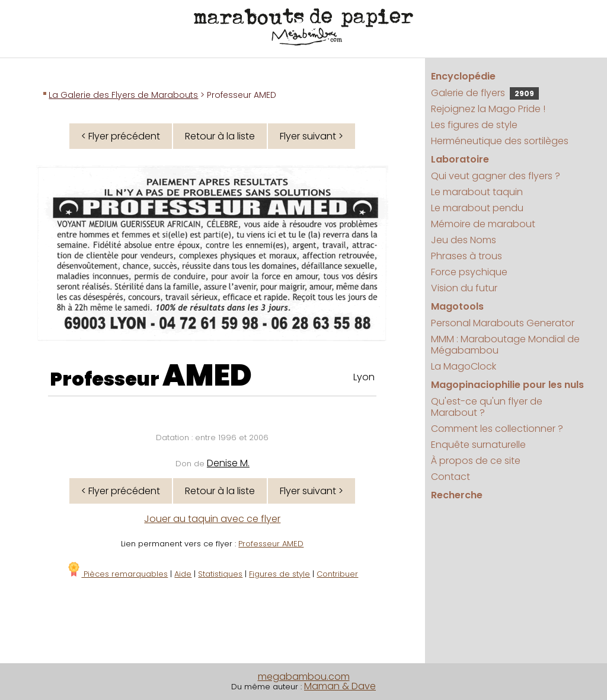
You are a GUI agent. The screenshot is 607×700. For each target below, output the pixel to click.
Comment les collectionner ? (497, 429)
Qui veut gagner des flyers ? (496, 176)
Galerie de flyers (485, 93)
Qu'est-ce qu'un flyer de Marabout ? (487, 407)
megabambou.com (304, 677)
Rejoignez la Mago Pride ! (488, 109)
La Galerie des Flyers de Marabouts (123, 95)
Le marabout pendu (477, 208)
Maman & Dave (340, 686)
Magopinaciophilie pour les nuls (507, 385)
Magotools (457, 306)
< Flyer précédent (121, 136)
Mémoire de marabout (483, 224)
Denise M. (228, 463)
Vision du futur (464, 288)
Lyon (364, 377)
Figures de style (279, 574)
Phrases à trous (467, 256)
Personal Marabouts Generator (503, 323)
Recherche (457, 495)
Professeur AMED (271, 544)
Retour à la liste (220, 136)
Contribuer (337, 574)
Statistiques (220, 574)
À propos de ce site (476, 461)
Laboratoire (460, 159)
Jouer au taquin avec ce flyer (212, 519)
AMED (207, 376)
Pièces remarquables (117, 574)
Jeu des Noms (464, 240)
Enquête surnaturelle (478, 445)
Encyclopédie (463, 76)
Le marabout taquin (477, 192)
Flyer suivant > (312, 136)
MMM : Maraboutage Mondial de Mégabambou (505, 345)
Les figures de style (474, 125)
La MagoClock (464, 366)
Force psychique (469, 272)
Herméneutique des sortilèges (500, 141)
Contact (451, 477)
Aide (183, 574)
